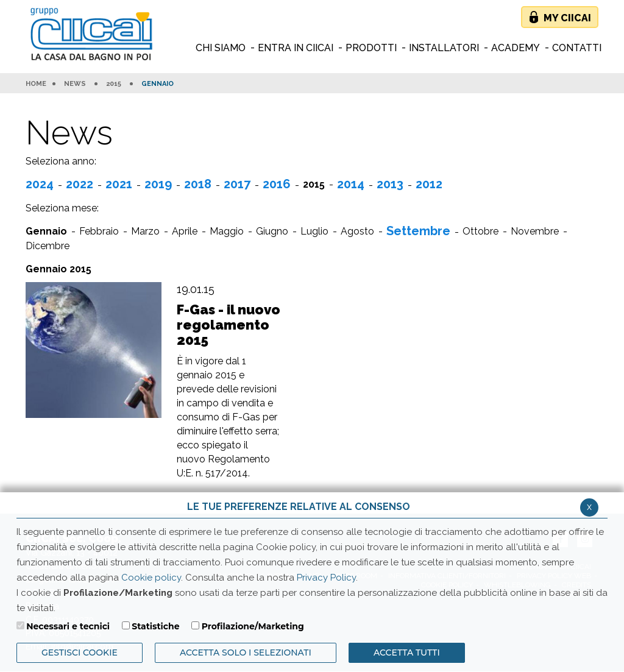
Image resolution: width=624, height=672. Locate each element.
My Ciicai (567, 18)
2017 (237, 184)
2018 (198, 184)
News (75, 84)
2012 (429, 184)
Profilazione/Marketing (253, 626)
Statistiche (155, 626)
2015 (114, 84)
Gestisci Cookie (80, 653)
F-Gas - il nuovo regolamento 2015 (229, 325)
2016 (277, 184)
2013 (390, 184)
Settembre (418, 231)
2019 (158, 184)
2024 (40, 184)
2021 (119, 184)
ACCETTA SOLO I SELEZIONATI (246, 653)
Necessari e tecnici (68, 626)
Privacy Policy (326, 578)
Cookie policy (151, 578)
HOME (36, 84)
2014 (351, 184)
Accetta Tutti (407, 653)
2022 (80, 184)
